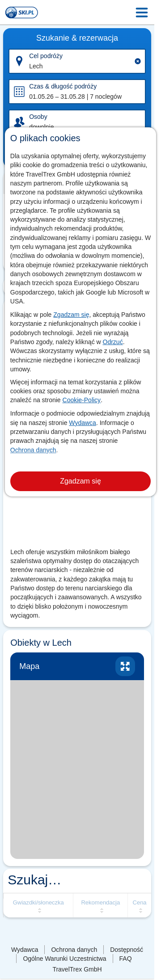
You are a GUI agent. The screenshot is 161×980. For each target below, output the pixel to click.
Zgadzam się (71, 315)
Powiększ (125, 666)
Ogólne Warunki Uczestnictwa (64, 959)
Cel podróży (46, 56)
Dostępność (127, 950)
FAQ (126, 959)
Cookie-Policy (82, 400)
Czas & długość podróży (63, 86)
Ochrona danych (33, 450)
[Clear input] (138, 61)
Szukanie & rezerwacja (77, 38)
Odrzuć (113, 342)
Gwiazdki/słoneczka (38, 902)
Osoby (38, 117)
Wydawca (83, 423)
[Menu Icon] (142, 13)
